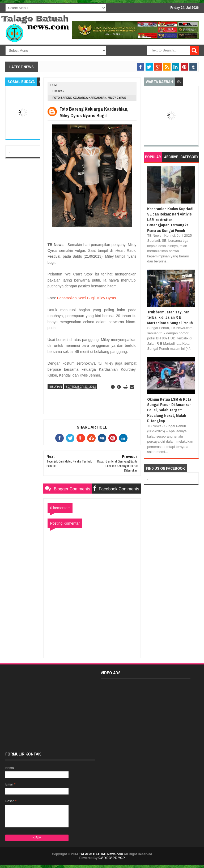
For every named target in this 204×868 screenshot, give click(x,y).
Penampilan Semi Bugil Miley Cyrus (86, 298)
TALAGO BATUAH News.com (101, 854)
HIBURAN (59, 91)
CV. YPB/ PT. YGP (111, 858)
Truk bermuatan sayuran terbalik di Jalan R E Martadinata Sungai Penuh (170, 317)
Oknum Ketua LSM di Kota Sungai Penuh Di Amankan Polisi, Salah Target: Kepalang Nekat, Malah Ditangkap (169, 410)
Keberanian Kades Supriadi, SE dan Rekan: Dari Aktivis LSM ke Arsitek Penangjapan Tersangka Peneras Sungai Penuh (171, 220)
